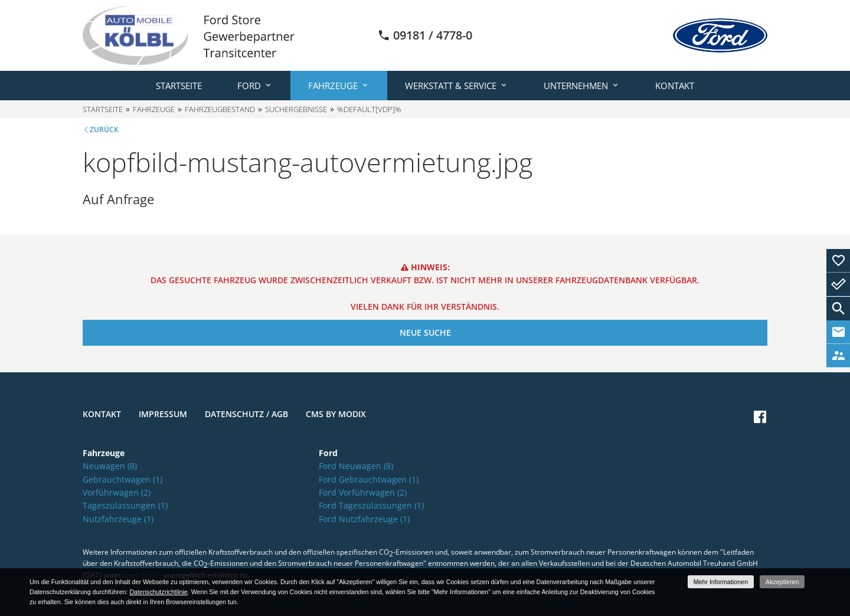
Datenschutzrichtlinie (158, 592)
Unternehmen (576, 86)
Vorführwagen (117, 492)
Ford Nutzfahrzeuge (364, 519)
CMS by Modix (336, 414)
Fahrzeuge (333, 86)
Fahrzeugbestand (220, 109)
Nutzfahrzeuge (118, 519)
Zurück (104, 130)
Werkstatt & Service (451, 86)
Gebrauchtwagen (122, 479)
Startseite (179, 86)
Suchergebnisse (296, 109)
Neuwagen (110, 466)
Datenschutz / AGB (246, 414)
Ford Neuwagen (356, 466)
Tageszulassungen (125, 505)
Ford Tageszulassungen (371, 505)
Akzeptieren (782, 582)
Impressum (163, 414)
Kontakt (675, 86)
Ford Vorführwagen (363, 492)
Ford (249, 86)
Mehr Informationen (721, 582)
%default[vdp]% (369, 109)
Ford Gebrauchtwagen (369, 479)
